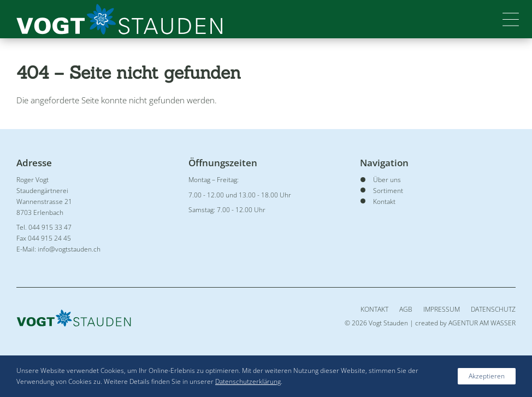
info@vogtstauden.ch (69, 249)
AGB (406, 309)
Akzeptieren (487, 376)
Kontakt (374, 309)
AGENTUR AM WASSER (482, 323)
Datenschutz (493, 309)
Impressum (442, 309)
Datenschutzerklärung (248, 381)
